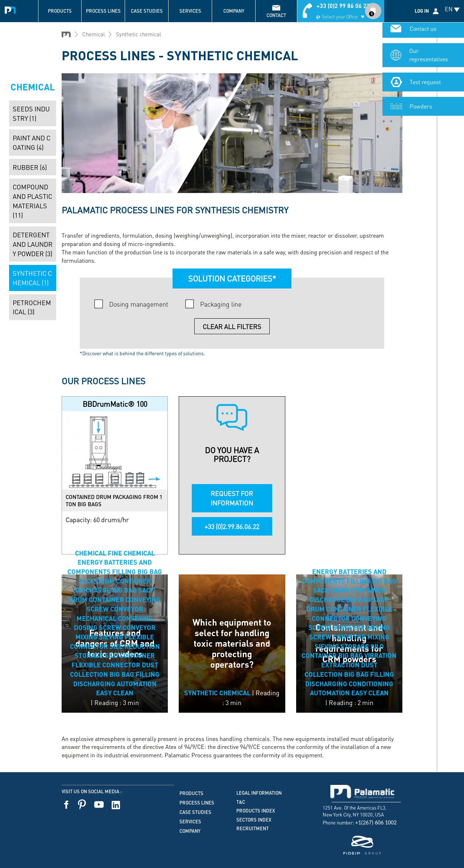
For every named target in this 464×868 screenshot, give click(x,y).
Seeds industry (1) (31, 113)
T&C (241, 802)
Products (60, 11)
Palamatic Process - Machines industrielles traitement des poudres (12, 9)
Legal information (259, 793)
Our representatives (429, 57)
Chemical (94, 34)
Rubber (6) (30, 167)
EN (449, 9)
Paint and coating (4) (32, 142)
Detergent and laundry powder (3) (33, 244)
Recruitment (252, 828)
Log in (422, 11)
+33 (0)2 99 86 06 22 (343, 6)
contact (276, 15)
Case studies (147, 11)
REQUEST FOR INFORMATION (232, 498)
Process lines (103, 11)
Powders (421, 108)
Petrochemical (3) (32, 307)
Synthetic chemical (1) (32, 278)
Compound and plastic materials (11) (32, 201)
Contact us (423, 31)
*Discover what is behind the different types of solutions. (142, 353)
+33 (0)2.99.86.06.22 (232, 526)
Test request (425, 84)
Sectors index (254, 820)
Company (234, 11)
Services (190, 11)
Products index (256, 811)
